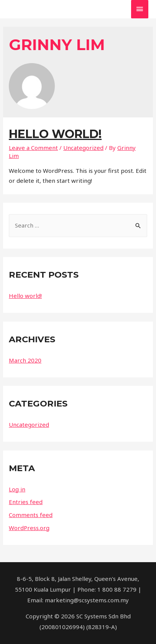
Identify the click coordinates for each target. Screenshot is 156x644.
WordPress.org (29, 528)
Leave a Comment (33, 148)
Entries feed (26, 502)
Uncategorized (83, 148)
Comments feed (31, 515)
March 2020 (25, 360)
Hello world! (55, 134)
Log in (17, 489)
